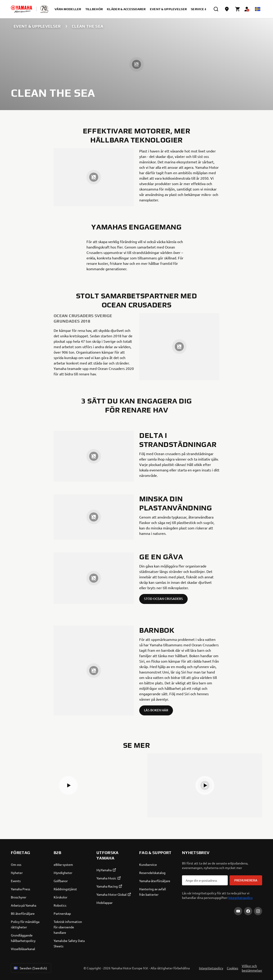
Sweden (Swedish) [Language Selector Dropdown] (30, 968)
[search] (216, 9)
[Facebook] (248, 911)
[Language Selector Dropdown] (258, 9)
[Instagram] (258, 911)
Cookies (232, 968)
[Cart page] (238, 9)
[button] (68, 785)
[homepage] (22, 9)
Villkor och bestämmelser (252, 968)
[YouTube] (238, 911)
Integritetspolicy (241, 898)
